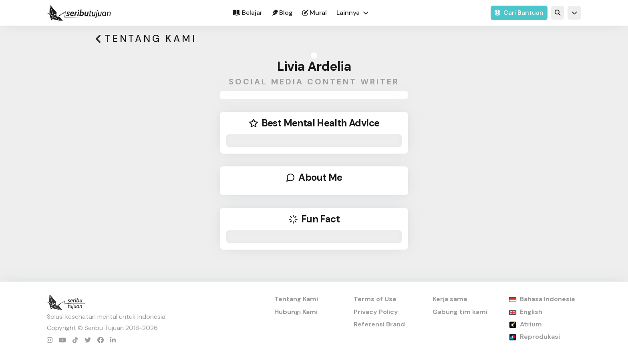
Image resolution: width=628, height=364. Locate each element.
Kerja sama (450, 299)
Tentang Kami (296, 299)
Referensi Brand (379, 324)
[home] (79, 13)
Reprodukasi (540, 337)
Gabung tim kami (460, 312)
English (531, 312)
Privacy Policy (376, 312)
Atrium (531, 324)
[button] (352, 13)
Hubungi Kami (296, 312)
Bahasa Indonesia (547, 299)
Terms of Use (375, 299)
